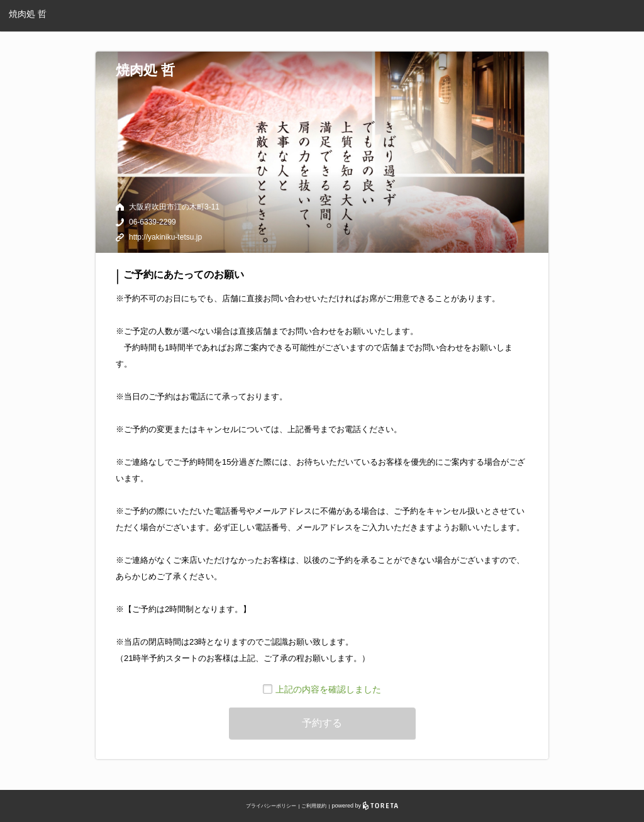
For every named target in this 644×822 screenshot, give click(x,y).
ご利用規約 (314, 806)
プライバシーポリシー (271, 806)
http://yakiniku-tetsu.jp (165, 237)
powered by (365, 806)
